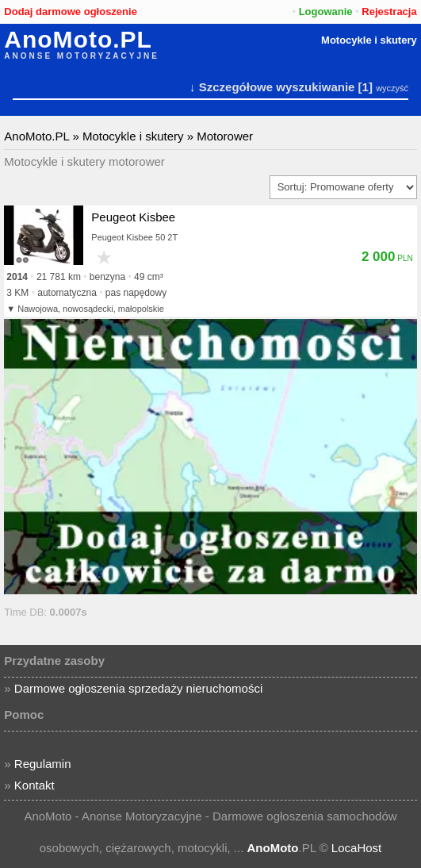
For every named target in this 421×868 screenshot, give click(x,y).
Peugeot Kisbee (133, 217)
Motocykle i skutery (369, 40)
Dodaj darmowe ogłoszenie (71, 12)
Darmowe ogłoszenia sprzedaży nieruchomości (138, 688)
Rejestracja (389, 12)
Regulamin (43, 764)
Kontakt (34, 785)
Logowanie (326, 12)
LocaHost (356, 848)
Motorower (225, 136)
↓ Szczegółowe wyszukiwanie (272, 87)
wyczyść (392, 88)
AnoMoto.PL (78, 40)
